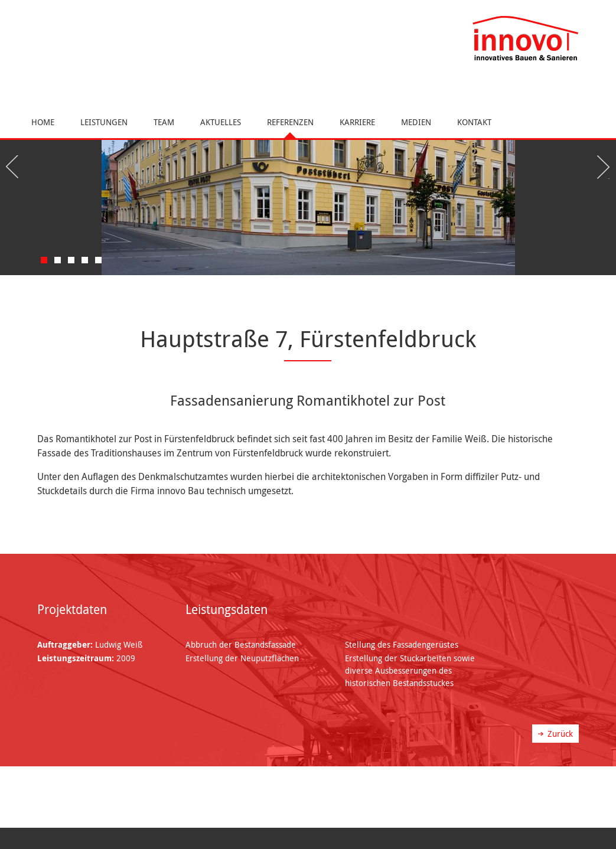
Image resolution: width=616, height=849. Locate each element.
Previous (15, 167)
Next (601, 167)
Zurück (560, 734)
